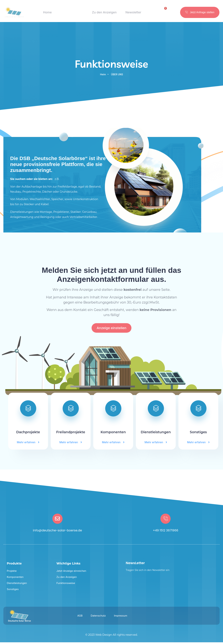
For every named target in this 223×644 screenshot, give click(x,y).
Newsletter (133, 14)
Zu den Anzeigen (104, 14)
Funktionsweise (71, 13)
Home (47, 14)
